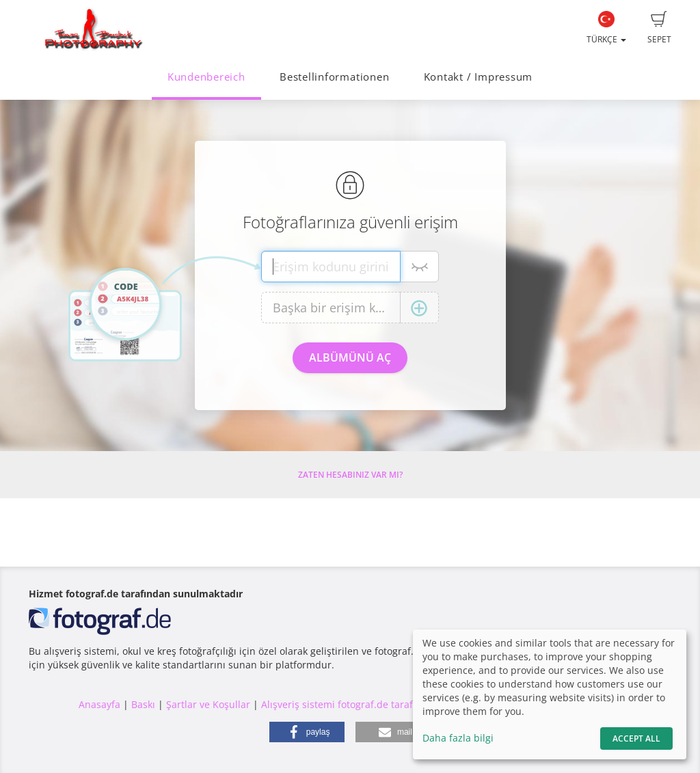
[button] (307, 732)
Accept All (636, 738)
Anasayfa (99, 704)
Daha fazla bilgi (458, 738)
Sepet (659, 28)
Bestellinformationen (334, 77)
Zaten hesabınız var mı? (350, 475)
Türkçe (606, 28)
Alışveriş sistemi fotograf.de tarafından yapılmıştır (376, 704)
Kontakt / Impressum (479, 77)
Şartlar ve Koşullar (208, 704)
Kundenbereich (206, 77)
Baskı (143, 704)
